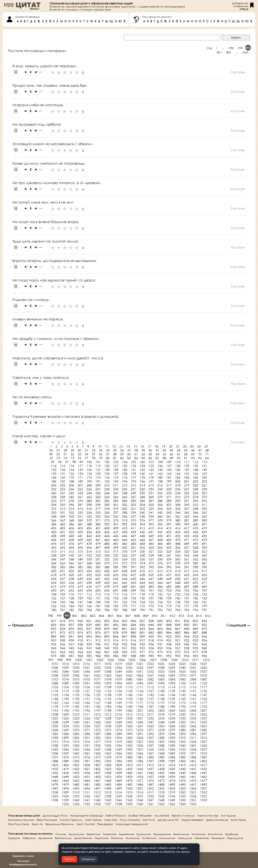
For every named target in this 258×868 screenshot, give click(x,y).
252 (160, 493)
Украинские (76, 834)
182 (178, 477)
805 (110, 616)
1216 (140, 714)
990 (151, 656)
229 (116, 489)
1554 (76, 804)
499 (116, 548)
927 (71, 644)
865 (160, 629)
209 (98, 485)
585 (80, 567)
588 (107, 567)
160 (142, 474)
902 (169, 636)
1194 (65, 710)
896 (116, 636)
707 (204, 590)
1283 (55, 734)
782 (71, 610)
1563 (172, 804)
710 (71, 594)
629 (151, 575)
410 (125, 528)
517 (116, 551)
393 (133, 524)
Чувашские (185, 838)
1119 (65, 691)
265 (116, 497)
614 (178, 571)
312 (54, 509)
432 (160, 532)
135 (80, 470)
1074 (65, 679)
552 (107, 559)
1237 (203, 718)
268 (142, 497)
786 (107, 610)
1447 (203, 773)
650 (178, 579)
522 (160, 551)
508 (195, 548)
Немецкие (218, 838)
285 (133, 501)
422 (71, 532)
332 (71, 513)
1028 (55, 668)
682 (142, 587)
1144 (172, 695)
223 (63, 489)
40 (150, 450)
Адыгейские (126, 834)
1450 (76, 777)
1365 (129, 753)
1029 (65, 668)
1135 (76, 695)
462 (107, 540)
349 (63, 516)
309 (187, 505)
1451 (86, 777)
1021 (140, 664)
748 (89, 602)
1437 (97, 773)
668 (178, 583)
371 (98, 520)
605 (98, 571)
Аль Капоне (162, 816)
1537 (203, 796)
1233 (161, 718)
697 (116, 590)
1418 (55, 769)
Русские (61, 834)
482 (125, 544)
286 (142, 501)
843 (125, 625)
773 (151, 606)
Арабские (232, 834)
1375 (76, 757)
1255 (76, 726)
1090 (76, 683)
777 (187, 606)
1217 (150, 714)
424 (89, 532)
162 (160, 474)
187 (63, 481)
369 (80, 520)
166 (195, 474)
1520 (182, 792)
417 (187, 528)
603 (80, 571)
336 (107, 513)
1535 (182, 796)
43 (172, 450)
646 (142, 579)
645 (133, 579)
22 (185, 446)
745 (63, 602)
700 (142, 590)
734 (125, 598)
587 (98, 567)
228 (107, 489)
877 (107, 633)
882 (151, 633)
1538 (55, 800)
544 (195, 555)
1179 (65, 707)
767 (98, 606)
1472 (150, 781)
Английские (215, 834)
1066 (140, 675)
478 (89, 544)
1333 (108, 745)
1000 (78, 660)
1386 (193, 757)
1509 (65, 792)
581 (204, 563)
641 (98, 579)
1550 (182, 800)
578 (178, 563)
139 (116, 470)
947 (89, 648)
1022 (150, 664)
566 (71, 563)
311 (204, 505)
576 (160, 563)
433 (169, 532)
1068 (161, 675)
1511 (86, 792)
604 (89, 571)
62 (143, 454)
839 (89, 625)
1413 (161, 765)
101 (98, 462)
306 (160, 505)
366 (54, 520)
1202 (150, 710)
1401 (193, 761)
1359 (65, 753)
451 (169, 536)
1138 (108, 695)
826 (133, 621)
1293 (161, 734)
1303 (108, 738)
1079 (118, 679)
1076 (86, 679)
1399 (172, 761)
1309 (172, 738)
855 (71, 629)
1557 (108, 804)
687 (187, 587)
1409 (118, 765)
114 (54, 466)
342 (160, 513)
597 (187, 567)
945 (71, 648)
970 (133, 652)
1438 (108, 773)
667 (169, 583)
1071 (193, 675)
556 (142, 559)
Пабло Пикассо (116, 816)
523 (169, 551)
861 (125, 629)
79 (101, 458)
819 (71, 621)
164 (178, 474)
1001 (89, 660)
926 (63, 644)
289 (169, 501)
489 (187, 544)
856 (80, 629)
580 (195, 563)
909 (71, 640)
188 (71, 481)
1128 (161, 691)
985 (107, 656)
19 (164, 446)
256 (195, 493)
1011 (195, 660)
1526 (86, 796)
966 (98, 652)
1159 (172, 699)
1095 (129, 683)
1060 (76, 675)
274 (195, 497)
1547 (150, 800)
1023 (161, 664)
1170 (129, 703)
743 (204, 598)
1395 (129, 761)
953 (142, 648)
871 (54, 633)
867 (178, 629)
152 (71, 474)
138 (107, 470)
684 (160, 587)
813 (181, 616)
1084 (172, 679)
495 (80, 548)
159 (133, 474)
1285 (76, 734)
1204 (172, 710)
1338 (161, 745)
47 (200, 450)
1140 (129, 695)
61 (136, 454)
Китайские (198, 834)
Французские (162, 834)
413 (151, 528)
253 (169, 493)
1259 (118, 726)
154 (89, 474)
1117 (203, 687)
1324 (172, 742)
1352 (150, 749)
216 (160, 485)
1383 (161, 757)
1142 (150, 695)
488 (178, 544)
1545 (129, 800)
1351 (140, 749)
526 (195, 551)
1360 (76, 753)
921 (178, 640)
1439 (118, 773)
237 (187, 489)
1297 (203, 734)
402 (54, 528)
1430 (182, 769)
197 (151, 481)
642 (107, 579)
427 (116, 532)
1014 (65, 664)
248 (125, 493)
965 (89, 652)
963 (71, 652)
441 (80, 536)
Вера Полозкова (47, 820)
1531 (140, 796)
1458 (161, 777)
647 (151, 579)
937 (160, 644)
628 (142, 575)
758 (178, 602)
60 (129, 454)
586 (89, 567)
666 (160, 583)
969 (125, 652)
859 (107, 629)
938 (169, 644)
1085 (182, 679)
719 (151, 594)
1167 (97, 703)
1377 (97, 757)
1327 (203, 742)
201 (187, 481)
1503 (161, 788)
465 (133, 540)
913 (107, 640)
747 (80, 602)
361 (169, 516)
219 (187, 485)
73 (58, 458)
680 (125, 587)
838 (80, 625)
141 (133, 470)
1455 (129, 777)
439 (63, 536)
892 (80, 636)
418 (195, 528)
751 (116, 602)
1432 (203, 769)
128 (178, 466)
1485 (129, 784)
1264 (172, 726)
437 (204, 532)
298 (89, 505)
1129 (172, 691)
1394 (118, 761)
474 (54, 544)
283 (116, 501)
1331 (86, 745)
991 (160, 656)
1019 (118, 664)
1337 (150, 745)
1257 (97, 726)
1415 (182, 765)
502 (142, 548)
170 (71, 477)
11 (107, 446)
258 (54, 497)
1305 (129, 738)
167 (204, 474)
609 (133, 571)
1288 (108, 734)
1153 (108, 699)
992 (169, 656)
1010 (185, 660)
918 (151, 640)
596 (178, 567)
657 (80, 583)
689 (204, 587)
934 (133, 644)
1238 (55, 722)
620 (71, 575)
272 (178, 497)
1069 (172, 675)
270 (160, 497)
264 (107, 497)
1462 (203, 777)
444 (107, 536)
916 (133, 640)
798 (231, 48)
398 (178, 524)
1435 (76, 773)
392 (125, 524)
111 (187, 462)
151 (63, 474)
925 (54, 644)
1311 (193, 738)
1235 (182, 718)
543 (187, 555)
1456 (140, 777)
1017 (97, 664)
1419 (65, 769)
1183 (108, 707)
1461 (193, 777)
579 (187, 563)
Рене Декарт (105, 824)
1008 (164, 660)
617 (204, 571)
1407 (97, 765)
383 (204, 520)
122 (125, 466)
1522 (203, 792)
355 (116, 516)
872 (63, 633)
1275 (129, 730)
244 (89, 493)
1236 (193, 718)
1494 (65, 788)
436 (195, 532)
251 (151, 493)
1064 (118, 675)
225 (80, 489)
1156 (140, 699)
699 (133, 590)
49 (51, 454)
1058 (55, 675)
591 (133, 567)
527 (204, 551)
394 (142, 524)
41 (157, 450)
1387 (203, 757)
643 (116, 579)
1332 (97, 745)
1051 (140, 671)
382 (195, 520)
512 (71, 551)
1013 (55, 664)
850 (187, 625)
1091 (86, 683)
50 (58, 454)
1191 (193, 707)
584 (71, 567)
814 (190, 616)
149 (204, 470)
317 (98, 509)
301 (116, 505)
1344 (65, 749)
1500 (129, 788)
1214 (118, 714)
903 (178, 636)
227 (98, 489)
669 (187, 583)
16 (142, 446)
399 (187, 524)
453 (187, 536)
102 (107, 462)
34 (108, 450)
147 (187, 470)
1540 (76, 800)
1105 (76, 687)
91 (186, 458)
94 (207, 458)
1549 (172, 800)
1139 (118, 695)
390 (107, 524)
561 (187, 559)
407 (98, 528)
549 (80, 559)
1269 (65, 730)
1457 (150, 777)
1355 (182, 749)
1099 (172, 683)
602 (71, 571)
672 (54, 587)
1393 (108, 761)
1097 (150, 683)
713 (98, 594)
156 (107, 474)
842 (116, 625)
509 (204, 548)
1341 (193, 745)
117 (80, 466)
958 (187, 648)
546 (54, 559)
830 (169, 621)
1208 (55, 714)
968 (116, 652)
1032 (97, 668)
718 (142, 594)
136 (89, 470)
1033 (108, 668)
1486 (140, 784)
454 (195, 536)
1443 (161, 773)
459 (80, 540)
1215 (129, 714)
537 (133, 555)
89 (172, 458)
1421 (86, 769)
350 (71, 516)
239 (204, 489)
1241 (86, 722)
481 (116, 544)
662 (125, 583)
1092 (97, 683)
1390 (76, 761)
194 (125, 481)
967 (107, 652)
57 (108, 454)
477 (80, 544)
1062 (97, 675)
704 (178, 590)
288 (160, 501)
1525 (76, 796)
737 (151, 598)
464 (125, 540)
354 (107, 516)
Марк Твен (111, 820)
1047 (97, 671)
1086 (193, 679)
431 (151, 532)
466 (142, 540)
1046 (86, 671)
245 (98, 493)
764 (71, 606)
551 (98, 559)
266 (125, 497)
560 (178, 559)
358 (142, 516)
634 (195, 575)
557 (151, 559)
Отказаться (88, 859)
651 (187, 579)
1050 (129, 671)
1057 (203, 671)
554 (125, 559)
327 (187, 509)
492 (54, 548)
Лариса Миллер (208, 816)
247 (116, 493)
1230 (129, 718)
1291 (140, 734)
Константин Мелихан (21, 820)
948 (98, 648)
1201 (140, 710)
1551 (193, 800)
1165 (76, 703)
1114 (172, 687)
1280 (182, 730)
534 (107, 555)
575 (151, 563)
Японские (117, 838)
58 (115, 454)
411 (133, 528)
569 (98, 563)
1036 (140, 668)
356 (125, 516)
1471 (140, 781)
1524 (65, 796)
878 (116, 633)
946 (80, 648)
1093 (108, 683)
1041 (193, 668)
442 (89, 536)
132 (54, 470)
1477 (203, 781)
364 (195, 516)
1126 (140, 691)
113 (204, 462)
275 (204, 497)
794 (178, 610)
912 (98, 640)
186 (54, 481)
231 (133, 489)
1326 (193, 742)
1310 (182, 738)
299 (98, 505)
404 (71, 528)
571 (116, 563)
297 (80, 505)
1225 (76, 718)
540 (160, 555)
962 (63, 652)
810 (155, 616)
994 (187, 656)
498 (107, 548)
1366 (140, 753)
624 (107, 575)
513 (80, 551)
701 (151, 590)
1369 (172, 753)
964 (80, 652)
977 (195, 652)
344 (178, 513)
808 (137, 616)
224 (71, 489)
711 (80, 594)
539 (151, 555)
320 (125, 509)
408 (107, 528)
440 (71, 536)
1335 (129, 745)
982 (80, 656)
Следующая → (238, 625)
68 (186, 454)
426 (107, 532)
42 (164, 450)
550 (89, 559)
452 (178, 536)
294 (54, 505)
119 (98, 466)
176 (125, 477)
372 (107, 520)
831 (178, 621)
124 (142, 466)
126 (160, 466)
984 (98, 656)
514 (89, 551)
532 (89, 555)
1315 (76, 742)
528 (54, 555)
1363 (108, 753)
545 (204, 555)
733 (116, 598)
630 (160, 575)
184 (195, 477)
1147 (203, 695)
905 (195, 636)
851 (195, 625)
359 (151, 516)
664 (142, 583)
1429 (172, 769)
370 (89, 520)
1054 (172, 671)
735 (133, 598)
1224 (65, 718)
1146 (193, 695)
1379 (118, 757)
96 (60, 462)
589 (116, 567)
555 (133, 559)
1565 (245, 52)
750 (107, 602)
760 (195, 602)
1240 (76, 722)
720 (160, 594)
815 (199, 616)
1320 (129, 742)
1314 (65, 742)
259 (63, 497)
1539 (65, 800)
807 (128, 616)
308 (178, 505)
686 (178, 587)
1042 (203, 668)
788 (125, 610)
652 (195, 579)
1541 (86, 800)
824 (116, 621)
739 (169, 598)
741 (187, 598)
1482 (97, 784)
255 (187, 493)
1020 (129, 664)
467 (151, 540)
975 (178, 652)
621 (80, 575)
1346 (86, 749)
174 (107, 477)
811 (164, 616)
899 (142, 636)
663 (133, 583)
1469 (118, 781)
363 (187, 516)
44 (179, 450)
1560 (140, 804)
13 (121, 446)
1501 (140, 788)
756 (160, 602)
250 (142, 493)
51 (65, 454)
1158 (161, 699)
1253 (55, 726)
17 (149, 446)
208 (89, 485)
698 (125, 590)
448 (142, 536)
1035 (129, 668)
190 (89, 481)
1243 (108, 722)
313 (63, 509)
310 (195, 505)
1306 (140, 738)
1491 (193, 784)
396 (160, 524)
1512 (97, 792)
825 (125, 621)
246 (107, 493)
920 (169, 640)
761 (204, 602)
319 (116, 509)
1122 (97, 691)
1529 (118, 796)
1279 (172, 730)
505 (169, 548)
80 (108, 458)
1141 (140, 695)
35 (115, 450)
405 (80, 528)
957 (178, 648)
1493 (55, 788)
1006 (142, 660)
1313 (55, 742)
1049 (118, 671)
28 (65, 450)
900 (151, 636)
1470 (129, 781)
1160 (182, 699)
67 (179, 454)
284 (125, 501)
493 (63, 548)
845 (142, 625)
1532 (150, 796)
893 (89, 636)
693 (80, 590)
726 (54, 598)
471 (187, 540)
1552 (203, 800)
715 (116, 594)
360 (160, 516)
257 (204, 493)
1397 (150, 761)
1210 (76, 714)
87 (157, 458)
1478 (55, 784)
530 (71, 555)
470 (178, 540)
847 (160, 625)
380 (178, 520)
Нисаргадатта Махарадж (87, 816)
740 (178, 598)
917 (142, 640)
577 (169, 563)
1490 (182, 784)
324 (160, 509)
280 (89, 501)
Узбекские (29, 838)
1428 (161, 769)
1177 (203, 703)
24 (199, 446)
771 (133, 606)
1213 (108, 714)
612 (160, 571)
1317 (97, 742)
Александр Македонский (132, 824)
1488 (161, 784)
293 (204, 501)
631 (169, 575)
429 (133, 532)
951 (125, 648)
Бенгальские (181, 834)
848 (169, 625)
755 (151, 602)
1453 (108, 777)
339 (133, 513)
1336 (140, 745)
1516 (140, 792)
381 (187, 520)
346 (195, 513)
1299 (65, 738)
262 (89, 497)
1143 (161, 695)
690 (54, 590)
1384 (172, 757)
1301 (86, 738)
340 (142, 513)
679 (116, 587)
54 (86, 454)
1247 (150, 722)
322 (142, 509)
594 (160, 567)
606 (107, 571)
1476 (193, 781)
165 (187, 474)
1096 (140, 683)
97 (67, 462)
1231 (140, 718)
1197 (97, 710)
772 (142, 606)
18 (156, 446)
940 (187, 644)
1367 (150, 753)
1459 (172, 777)
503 (151, 548)
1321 (140, 742)
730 (89, 598)
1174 (172, 703)
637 (63, 579)
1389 (65, 761)
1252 (203, 722)
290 (178, 501)
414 (160, 528)
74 (65, 458)
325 (169, 509)
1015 (76, 664)
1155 (129, 699)
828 (151, 621)
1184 (118, 707)
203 (204, 481)
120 (107, 466)
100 (89, 462)
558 (160, 559)
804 (102, 616)
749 (98, 602)
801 (219, 52)
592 (142, 567)
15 (135, 446)
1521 (193, 792)
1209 (65, 714)
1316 (86, 742)
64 (157, 454)
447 (133, 536)
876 (98, 633)
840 (98, 625)
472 (195, 540)
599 (204, 567)
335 (98, 513)
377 (151, 520)
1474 (172, 781)
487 (169, 544)
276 (54, 501)
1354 (172, 749)
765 (80, 606)
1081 (140, 679)
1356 (193, 749)
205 (63, 485)
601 (63, 571)
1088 (55, 683)
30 (79, 450)
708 (54, 594)
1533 (161, 796)
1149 (65, 699)
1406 (86, 765)
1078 (108, 679)
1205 (182, 710)
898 (133, 636)
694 (89, 590)
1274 (118, 730)
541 (169, 555)
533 (98, 555)
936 (151, 644)
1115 (182, 687)
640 (89, 579)
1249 (172, 722)
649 (169, 579)
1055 (182, 671)
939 (178, 644)
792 (160, 610)
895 (107, 636)
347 (204, 513)
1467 (97, 781)
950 (116, 648)
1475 (182, 781)
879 (125, 633)
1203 (161, 710)
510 (54, 551)
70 (200, 454)
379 (169, 520)
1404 (65, 765)
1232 (150, 718)
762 (54, 606)
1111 (140, 687)
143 (151, 470)
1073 (55, 679)
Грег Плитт (149, 820)
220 (195, 485)
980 (63, 656)
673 (63, 587)
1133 (55, 695)
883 (160, 633)
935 (142, 644)
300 (107, 505)
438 (54, 536)
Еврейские (93, 834)
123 (133, 466)
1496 (86, 788)
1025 (182, 664)
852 (204, 625)
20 (171, 446)
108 (160, 462)
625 (116, 575)
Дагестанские (83, 838)
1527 (97, 796)
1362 (97, 753)
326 (178, 509)
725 (204, 594)
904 (187, 636)
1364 (118, 753)
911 (89, 640)
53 (79, 454)
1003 (110, 660)
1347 (97, 749)
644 (125, 579)
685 (169, 587)
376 (142, 520)
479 (98, 544)
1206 (193, 710)
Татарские (110, 834)
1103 (55, 687)
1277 (150, 730)
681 (133, 587)
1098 (161, 683)
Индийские (102, 838)
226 (89, 489)
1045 (76, 671)
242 (71, 493)
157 (116, 474)
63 (150, 454)
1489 (172, 784)
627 (133, 575)
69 (193, 454)
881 (142, 633)
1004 (121, 660)
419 (204, 528)
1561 (150, 804)
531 (80, 555)
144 (160, 470)
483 (133, 544)
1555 (86, 804)
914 (116, 640)
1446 (193, 773)
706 (195, 590)
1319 (118, 742)
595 (169, 567)
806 (119, 616)
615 (187, 571)
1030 (76, 668)
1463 (55, 781)
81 (115, 458)
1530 (129, 796)
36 (122, 450)
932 (116, 644)
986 (116, 656)
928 (80, 644)
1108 (108, 687)
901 (160, 636)
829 (160, 621)
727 (63, 598)
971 (142, 652)
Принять (69, 859)
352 (89, 516)
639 (80, 579)
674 (71, 587)
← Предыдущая (20, 625)
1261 (140, 726)
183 (187, 477)
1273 (108, 730)
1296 (193, 734)
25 (206, 446)
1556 (97, 804)
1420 (76, 769)
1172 (150, 703)
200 (178, 481)
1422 (97, 769)
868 (187, 629)
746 (71, 602)
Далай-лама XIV (168, 820)
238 (195, 489)
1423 (108, 769)
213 (133, 485)
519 (133, 551)
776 (178, 606)
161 (151, 474)
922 (187, 640)
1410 (129, 765)
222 (54, 489)
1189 (172, 707)
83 (129, 458)
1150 (76, 699)
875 (89, 633)
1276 (140, 730)
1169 (118, 703)
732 (107, 598)
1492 (203, 784)
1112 (150, 687)
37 (129, 450)
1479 (65, 784)
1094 (118, 683)
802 (228, 52)
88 (164, 458)
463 (116, 540)
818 (63, 621)
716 (125, 594)
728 (71, 598)
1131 (193, 691)
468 (160, 540)
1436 (86, 773)
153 (80, 474)
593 (151, 567)
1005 (132, 660)
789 (133, 610)
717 (133, 594)
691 (63, 590)
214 (142, 485)
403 (63, 528)
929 (89, 644)
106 (142, 462)
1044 (65, 671)
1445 (182, 773)
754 (142, 602)
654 (54, 583)
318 (107, 509)
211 (116, 485)
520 (142, 551)
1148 (55, 699)
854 (63, 629)
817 (54, 621)
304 (142, 505)
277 (63, 501)
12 (114, 446)
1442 (150, 773)
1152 (97, 699)
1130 (182, 691)
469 (169, 540)
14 (128, 446)
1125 (129, 691)
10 (100, 446)
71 (207, 454)
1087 (203, 679)
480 (107, 544)
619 (63, 575)
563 (204, 559)
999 (69, 660)
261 (80, 497)
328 (195, 509)
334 (89, 513)
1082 (150, 679)
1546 (140, 800)
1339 (172, 745)
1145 (182, 695)
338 (125, 513)
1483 (108, 784)
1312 (203, 738)
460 (89, 540)
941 (195, 644)
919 (160, 640)
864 (151, 629)
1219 (172, 714)
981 (71, 656)
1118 (55, 691)
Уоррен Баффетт (192, 820)
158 (125, 474)
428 (125, 532)
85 (143, 458)
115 (63, 466)
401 (204, 524)
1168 (108, 703)
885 (178, 633)
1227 (97, 718)
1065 (129, 675)
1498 (108, 788)
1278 (161, 730)
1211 (86, 714)
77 (86, 458)
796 (195, 610)
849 (178, 625)
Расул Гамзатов (130, 820)
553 (116, 559)
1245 (129, 722)
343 (169, 513)
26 (51, 450)
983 (89, 656)
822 (98, 621)
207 (80, 485)
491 (204, 544)
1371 (193, 753)
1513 (108, 792)
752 (125, 602)
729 (80, 598)
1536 (193, 796)
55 (94, 454)
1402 (203, 761)
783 (80, 610)
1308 (161, 738)
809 (146, 616)
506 (178, 548)
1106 (86, 687)
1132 (203, 691)
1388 (55, 761)
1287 (97, 734)
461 (98, 540)
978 (204, 652)
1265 (182, 726)
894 (98, 636)
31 (86, 450)
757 (169, 602)
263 (98, 497)
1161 (193, 699)
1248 (161, 722)
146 (178, 470)
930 (98, 644)
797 (204, 610)
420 (54, 532)
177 (133, 477)
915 (125, 640)
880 (133, 633)
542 (178, 555)
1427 (150, 769)
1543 (108, 800)
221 (204, 485)
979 (54, 656)
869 (195, 629)
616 (195, 571)
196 (142, 481)
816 (208, 616)
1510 (76, 792)
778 (195, 606)
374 (125, 520)
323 (151, 509)
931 (107, 644)
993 (178, 656)
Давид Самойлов (217, 820)
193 (116, 481)
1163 (55, 703)
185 (204, 477)
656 (71, 583)
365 (204, 516)
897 (125, 636)
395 (151, 524)
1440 (129, 773)
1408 (108, 765)
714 (107, 594)
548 (71, 559)
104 (125, 462)
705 (187, 590)
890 (63, 636)
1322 (150, 742)
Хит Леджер (228, 816)
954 (151, 648)
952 (133, 648)
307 (169, 505)
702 (160, 590)
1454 (118, 777)
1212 (97, 714)
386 (71, 524)
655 (63, 583)
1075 (76, 679)
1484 (118, 784)
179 (151, 477)
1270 (76, 730)
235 (169, 489)
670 (195, 583)
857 (89, 629)
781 (63, 610)
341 (151, 513)
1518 (161, 792)
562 (195, 559)
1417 (203, 765)
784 (89, 610)
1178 (55, 707)
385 (63, 524)
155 (98, 474)
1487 (150, 784)
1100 (182, 683)
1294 (172, 734)
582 (54, 567)
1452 (97, 777)
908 (63, 640)
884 (169, 633)
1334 (118, 745)
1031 (86, 668)
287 (151, 501)
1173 (161, 703)
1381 (140, 757)
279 (80, 501)
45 (186, 450)
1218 (161, 714)
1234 (172, 718)
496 (89, 548)
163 (169, 474)
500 (125, 548)
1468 (108, 781)
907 (54, 640)
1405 (76, 765)
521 (151, 551)
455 (204, 536)
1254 (65, 726)
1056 (193, 671)
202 (195, 481)
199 (169, 481)
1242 (97, 722)
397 (169, 524)
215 (151, 485)
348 (54, 516)
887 (195, 633)
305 (151, 505)
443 (98, 536)
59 (122, 454)
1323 (161, 742)
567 (80, 563)
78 (94, 458)
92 (193, 458)
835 (54, 625)
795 (187, 610)
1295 (182, 734)
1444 (172, 773)
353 (98, 516)
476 (71, 544)
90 (179, 458)
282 (107, 501)
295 (63, 505)
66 (172, 454)
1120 (76, 691)
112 (195, 462)
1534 (172, 796)
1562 (161, 804)
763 (63, 606)
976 (187, 652)
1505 (182, 788)
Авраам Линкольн (183, 816)
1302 (97, 738)
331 (63, 513)
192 (107, 481)
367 (63, 520)
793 (169, 610)
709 (63, 594)
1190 (182, 707)
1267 (203, 726)
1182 (97, 707)
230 (125, 489)
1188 (161, 707)
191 (98, 481)
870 (204, 629)
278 (71, 501)
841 (107, 625)
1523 (55, 796)
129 (187, 466)
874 (80, 633)
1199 (118, 710)
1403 (55, 765)
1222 (203, 714)
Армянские (45, 838)
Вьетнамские (63, 838)
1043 (55, 671)
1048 (108, 671)
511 (63, 551)
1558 (118, 804)
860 (116, 629)
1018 (108, 664)
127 (169, 466)
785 (98, 610)
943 (54, 648)
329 (204, 509)
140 (125, 470)
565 (63, 563)
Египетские (149, 838)
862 (133, 629)
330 (54, 513)
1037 (150, 668)
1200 (129, 710)
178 (142, 477)
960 (204, 648)
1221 (193, 714)
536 (125, 555)
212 (125, 485)
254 (178, 493)
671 (204, 583)
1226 (86, 718)
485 (151, 544)
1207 (203, 710)
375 (133, 520)
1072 (203, 675)
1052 (150, 671)
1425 (129, 769)
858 (98, 629)
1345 (76, 749)
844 (133, 625)
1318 (108, 742)
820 (80, 621)
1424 (118, 769)
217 (169, 485)
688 (195, 587)
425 (98, 532)
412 (142, 528)
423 (80, 532)
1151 (86, 699)
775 (169, 606)
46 (193, 450)
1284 (65, 734)
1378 (108, 757)
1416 (193, 765)
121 (116, 466)
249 (133, 493)
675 (80, 587)
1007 (153, 660)
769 (116, 606)
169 (63, 477)
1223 (55, 718)
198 (160, 481)
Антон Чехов (238, 820)
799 (240, 48)
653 (204, 579)
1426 (140, 769)
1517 (150, 792)
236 (178, 489)
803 (93, 616)
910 (80, 640)
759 (187, 602)
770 (125, 606)
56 (101, 454)
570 (107, 563)
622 (89, 575)
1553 (65, 804)
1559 (129, 804)
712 (89, 594)
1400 (182, 761)
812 (172, 616)
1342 (203, 745)
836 (63, 625)
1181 (86, 707)
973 (160, 652)
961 (54, 652)
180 (160, 477)
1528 (108, 796)
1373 (55, 757)
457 (63, 540)
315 (80, 509)
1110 (129, 687)
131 (204, 466)
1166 (86, 703)
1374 (65, 757)
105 (133, 462)
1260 (129, 726)
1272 (97, 730)
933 (125, 644)
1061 (86, 675)
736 (142, 598)
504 (160, 548)
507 (187, 548)
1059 (65, 675)
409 (116, 528)
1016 (86, 664)
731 (98, 598)
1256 (86, 726)
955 (160, 648)
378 (160, 520)
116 (71, 466)
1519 (172, 792)
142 (142, 470)
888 (204, 633)
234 (160, 489)
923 (195, 640)
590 (125, 567)
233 (151, 489)
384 (54, 524)
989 (142, 656)
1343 (55, 749)
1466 (86, 781)
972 (151, 652)
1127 (150, 691)
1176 (193, 703)
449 (151, 536)
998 (60, 660)
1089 (65, 683)
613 (169, 571)
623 (98, 575)
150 (54, 474)
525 (187, 551)
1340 (182, 745)
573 (133, 563)
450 (160, 536)
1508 (55, 792)
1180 (76, 707)
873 (71, 633)
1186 (140, 707)
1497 (97, 788)
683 (151, 587)
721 (169, 594)
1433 (55, 773)
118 (89, 466)
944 (63, 648)
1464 (65, 781)
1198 (108, 710)
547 (63, 559)
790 (142, 610)
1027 (203, 664)
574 (142, 563)
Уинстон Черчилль (71, 820)
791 (151, 610)
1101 (193, 683)
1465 (76, 781)
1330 (76, 745)
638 (71, 579)
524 (178, 551)
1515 (129, 792)
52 (72, 454)
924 (204, 640)
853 (54, 629)
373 (116, 520)
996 (204, 656)
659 (98, 583)
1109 (118, 687)
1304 (118, 738)
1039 (172, 668)
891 (71, 636)
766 (89, 606)
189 (80, 481)
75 (72, 458)
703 (169, 590)
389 (98, 524)
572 (125, 563)
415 (169, 528)
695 (98, 590)
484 (142, 544)
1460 (182, 777)
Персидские (235, 838)
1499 (118, 788)
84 (136, 458)
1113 (161, 687)
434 (178, 532)
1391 (86, 761)
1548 (161, 800)
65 (164, 454)
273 (187, 497)
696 (107, 590)
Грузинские (144, 834)
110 (178, 462)
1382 (150, 757)
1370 (182, 753)
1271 (86, 730)
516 (107, 551)
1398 (161, 761)
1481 (86, 784)
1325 (182, 742)
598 (195, 567)
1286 (86, 734)
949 (107, 648)
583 (63, 567)
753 (133, 602)
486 (160, 544)
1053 (161, 671)
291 (187, 501)
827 (142, 621)
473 (204, 540)
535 (116, 555)
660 (107, 583)
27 (58, 450)
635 (204, 575)
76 (79, 458)
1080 (129, 679)
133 (63, 470)
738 (160, 598)
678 (107, 587)
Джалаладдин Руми (55, 816)
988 (133, 656)
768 (107, 606)
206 (71, 485)
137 (98, 470)
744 (54, 602)
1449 (65, 777)
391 (116, 524)
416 (178, 528)
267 (133, 497)
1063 (108, 675)
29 (72, 450)
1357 (203, 749)
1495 (76, 788)
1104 (65, 687)
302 (125, 505)
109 (169, 462)
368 (71, 520)
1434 (65, 773)
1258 (108, 726)
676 (89, 587)
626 (125, 575)
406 (89, 528)
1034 (118, 668)
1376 (86, 757)
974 (169, 652)
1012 (206, 660)
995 (195, 656)
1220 (182, 714)
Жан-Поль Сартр (19, 824)
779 (204, 606)
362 (178, 516)
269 (151, 497)
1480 (76, 784)
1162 (203, 699)
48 (207, 450)
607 (116, 571)
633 (187, 575)
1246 (140, 722)
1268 (55, 730)
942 (204, 644)
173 (98, 477)
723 (187, 594)
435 (187, 532)
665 (151, 583)
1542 (97, 800)
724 (195, 594)
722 (178, 594)
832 (187, 621)
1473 (161, 781)
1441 (140, 773)
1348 (108, 749)
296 (71, 505)
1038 (161, 668)
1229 (118, 718)
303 (133, 505)
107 (151, 462)
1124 (118, 691)
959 (195, 648)
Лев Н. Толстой (85, 824)
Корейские (202, 838)
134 (71, 470)
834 (204, 621)
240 (54, 493)
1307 (150, 738)
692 (71, 590)
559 (169, 559)
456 (54, 540)
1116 (193, 687)
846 (151, 625)
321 (133, 509)
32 (94, 450)
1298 (55, 738)
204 (54, 485)
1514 (118, 792)
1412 (150, 765)
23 (192, 446)
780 (54, 610)
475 (63, 544)
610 (142, 571)
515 (98, 551)
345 (187, 513)
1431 (193, 769)
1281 (193, 730)
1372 (203, 753)
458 (71, 540)
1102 (203, 683)
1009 (174, 660)
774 (160, 606)
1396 (140, 761)
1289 (118, 734)
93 (200, 458)
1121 (86, 691)
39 (143, 450)
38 (136, 450)
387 (80, 524)
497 (98, 548)
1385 (182, 757)
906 (204, 636)
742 (195, 598)
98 (74, 462)
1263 (161, 726)
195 (133, 481)
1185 (129, 707)
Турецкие (14, 838)
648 (160, 579)
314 (71, 509)
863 (142, 629)
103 (116, 462)
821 (89, 621)
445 (116, 536)
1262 (150, 726)
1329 (65, 745)
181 (169, 477)
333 (80, 513)
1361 (86, 753)
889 (54, 636)
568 (89, 563)
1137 (97, 695)
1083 (161, 679)
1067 (150, 675)
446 (125, 536)
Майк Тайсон (93, 820)
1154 (118, 699)
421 (63, 532)
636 (54, 579)
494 (71, 548)
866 (169, 629)
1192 (203, 707)
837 (71, 625)
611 (151, 571)
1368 (161, 753)
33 (101, 450)
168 (54, 477)
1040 (182, 668)
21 (178, 446)
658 (89, 583)
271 (169, 497)
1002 (100, 660)
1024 (172, 664)
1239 (65, 722)
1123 (108, 691)
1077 (97, 679)
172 (89, 477)
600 (54, 571)
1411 (140, 765)
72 (51, 458)
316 (89, 509)
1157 (150, 699)
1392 (97, 761)
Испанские (133, 838)
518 (125, 551)
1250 (182, 722)
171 (80, 477)
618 (54, 575)
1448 (55, 777)
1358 (55, 753)
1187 (150, 707)
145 (169, 470)
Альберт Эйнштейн (140, 816)
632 (178, 575)
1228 (108, 718)
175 (116, 477)
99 (81, 462)
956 (169, 648)
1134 (65, 695)
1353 (161, 749)
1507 (203, 788)
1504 (172, 788)
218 (178, 485)
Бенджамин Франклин (60, 824)
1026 (193, 664)
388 (89, 524)
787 (116, 610)
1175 (182, 703)
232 (142, 489)
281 (98, 501)
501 (133, 548)
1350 (129, 749)
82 (122, 458)
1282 (203, 730)
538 (142, 555)
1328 (55, 745)
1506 (193, 788)
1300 (76, 738)
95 (53, 462)
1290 (129, 734)
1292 (150, 734)
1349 (118, 749)
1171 (140, 703)
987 (125, 656)
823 (107, 621)
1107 (97, 687)
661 (116, 583)
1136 (86, 695)
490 (195, 544)
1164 (65, 703)
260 (71, 497)
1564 (182, 804)
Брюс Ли (37, 824)
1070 (182, 675)
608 (125, 571)
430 (142, 532)
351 (80, 516)
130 (195, 466)
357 (133, 516)
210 (107, 485)
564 (54, 563)
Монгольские (167, 838)
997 (51, 660)
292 (195, 501)
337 (116, 513)
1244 (118, 722)
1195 (76, 710)
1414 (172, 765)
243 (80, 493)
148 (195, 470)
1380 (129, 757)
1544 (118, 800)
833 (195, 621)
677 (98, 587)
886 (187, 633)
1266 (193, 726)
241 (63, 493)
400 (195, 524)
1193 (55, 710)
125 (151, 466)
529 (63, 555)
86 (150, 458)
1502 (150, 788)
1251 (193, 722)
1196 (86, 710)
